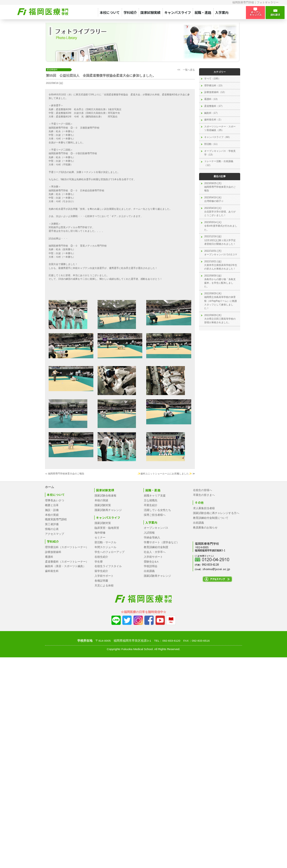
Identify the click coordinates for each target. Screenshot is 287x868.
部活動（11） (212, 144)
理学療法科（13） (214, 86)
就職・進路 (203, 12)
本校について (110, 12)
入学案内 (222, 12)
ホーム (50, 487)
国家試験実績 (150, 12)
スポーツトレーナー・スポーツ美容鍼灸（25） (220, 128)
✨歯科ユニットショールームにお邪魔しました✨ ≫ (166, 474)
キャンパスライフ (178, 12)
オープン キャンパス (256, 12)
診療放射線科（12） (215, 92)
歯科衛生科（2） (213, 120)
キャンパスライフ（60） (218, 137)
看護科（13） (212, 99)
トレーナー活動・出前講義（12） (219, 163)
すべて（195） (212, 79)
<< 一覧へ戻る (186, 70)
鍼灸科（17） (212, 113)
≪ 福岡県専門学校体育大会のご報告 (65, 474)
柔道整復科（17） (214, 106)
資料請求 (275, 13)
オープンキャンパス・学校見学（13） (220, 153)
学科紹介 (130, 12)
